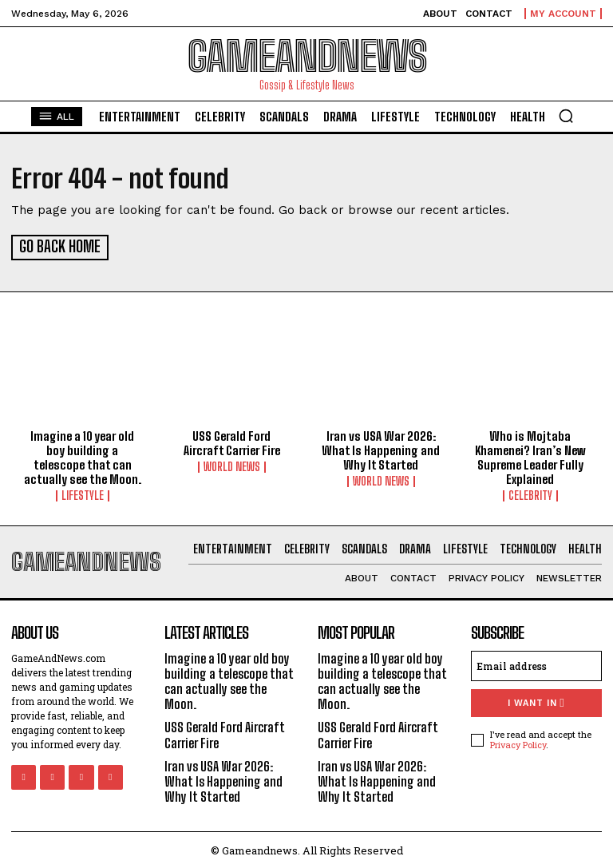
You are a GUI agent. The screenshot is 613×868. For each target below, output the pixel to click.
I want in (536, 701)
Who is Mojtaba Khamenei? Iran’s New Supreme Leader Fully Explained (530, 456)
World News (232, 466)
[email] (536, 664)
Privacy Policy (518, 742)
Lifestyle (83, 494)
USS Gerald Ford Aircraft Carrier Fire (232, 442)
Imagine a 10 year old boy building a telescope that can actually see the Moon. (83, 456)
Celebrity (530, 494)
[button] (566, 116)
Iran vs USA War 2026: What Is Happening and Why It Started (381, 449)
